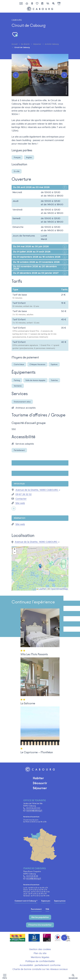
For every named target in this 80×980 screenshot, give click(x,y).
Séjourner (40, 788)
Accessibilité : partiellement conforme (40, 965)
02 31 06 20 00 (33, 808)
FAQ (47, 909)
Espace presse (60, 901)
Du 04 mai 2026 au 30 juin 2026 (31, 247)
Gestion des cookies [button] (40, 949)
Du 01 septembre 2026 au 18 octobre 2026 (37, 257)
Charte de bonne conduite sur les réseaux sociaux (40, 969)
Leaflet (41, 589)
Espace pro (46, 901)
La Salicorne (28, 703)
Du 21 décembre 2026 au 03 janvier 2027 (36, 273)
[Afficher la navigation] (5, 976)
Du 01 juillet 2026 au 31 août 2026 (32, 252)
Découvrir (40, 783)
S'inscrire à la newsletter (40, 925)
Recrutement (36, 909)
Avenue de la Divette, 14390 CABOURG (38, 490)
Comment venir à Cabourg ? (26, 901)
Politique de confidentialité (40, 961)
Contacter (21, 499)
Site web (20, 503)
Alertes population (40, 917)
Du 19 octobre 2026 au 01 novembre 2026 (36, 262)
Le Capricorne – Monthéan (37, 752)
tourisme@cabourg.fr (34, 810)
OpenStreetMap (59, 589)
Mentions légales (40, 957)
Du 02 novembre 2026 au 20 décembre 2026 (35, 268)
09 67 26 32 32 (24, 494)
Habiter (38, 778)
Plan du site (40, 953)
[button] (73, 976)
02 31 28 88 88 (32, 876)
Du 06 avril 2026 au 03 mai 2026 (31, 187)
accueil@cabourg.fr (34, 878)
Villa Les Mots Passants (34, 654)
